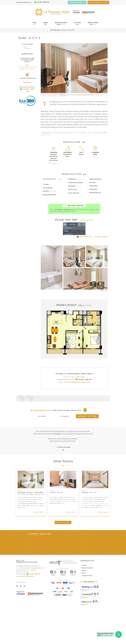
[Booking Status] (85, 435)
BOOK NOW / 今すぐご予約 (87, 441)
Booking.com (87, 615)
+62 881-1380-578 (42, 2)
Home (34, 24)
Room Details (39, 537)
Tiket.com (87, 629)
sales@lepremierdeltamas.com (24, 2)
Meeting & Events (61, 24)
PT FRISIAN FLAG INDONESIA (63, 472)
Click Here (27, 82)
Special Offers (93, 24)
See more (104, 315)
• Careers (83, 595)
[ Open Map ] (33, 595)
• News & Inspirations (87, 593)
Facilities (78, 24)
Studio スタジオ (56, 517)
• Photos (83, 598)
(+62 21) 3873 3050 (29, 69)
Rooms (45, 24)
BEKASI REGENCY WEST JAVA (63, 571)
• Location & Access (86, 600)
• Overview (84, 590)
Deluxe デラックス (89, 517)
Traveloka (86, 622)
